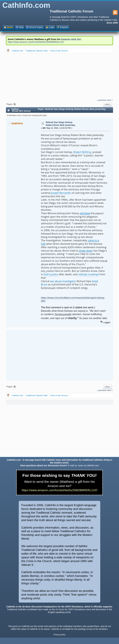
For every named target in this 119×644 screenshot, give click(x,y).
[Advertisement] (62, 76)
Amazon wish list (71, 39)
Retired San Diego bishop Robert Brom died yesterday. (61, 124)
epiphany (17, 123)
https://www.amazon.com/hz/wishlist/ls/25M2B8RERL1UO (36, 42)
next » (110, 100)
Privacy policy (60, 635)
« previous (102, 100)
